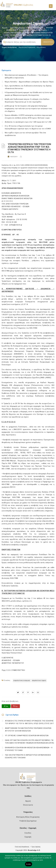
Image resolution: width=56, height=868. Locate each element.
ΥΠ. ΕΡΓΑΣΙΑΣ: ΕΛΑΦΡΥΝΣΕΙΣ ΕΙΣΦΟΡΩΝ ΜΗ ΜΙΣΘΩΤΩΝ (27, 736)
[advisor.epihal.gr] (38, 692)
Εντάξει (29, 864)
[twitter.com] (18, 692)
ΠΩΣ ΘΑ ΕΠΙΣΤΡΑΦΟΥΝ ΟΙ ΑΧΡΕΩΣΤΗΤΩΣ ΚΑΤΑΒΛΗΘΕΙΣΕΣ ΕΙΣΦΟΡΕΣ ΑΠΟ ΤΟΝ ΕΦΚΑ (28, 756)
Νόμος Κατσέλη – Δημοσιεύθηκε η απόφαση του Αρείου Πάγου (29, 82)
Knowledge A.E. (34, 850)
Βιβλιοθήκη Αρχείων (18, 28)
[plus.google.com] (33, 692)
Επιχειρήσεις (41, 47)
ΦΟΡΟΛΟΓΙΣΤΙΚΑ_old (36, 28)
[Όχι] (53, 862)
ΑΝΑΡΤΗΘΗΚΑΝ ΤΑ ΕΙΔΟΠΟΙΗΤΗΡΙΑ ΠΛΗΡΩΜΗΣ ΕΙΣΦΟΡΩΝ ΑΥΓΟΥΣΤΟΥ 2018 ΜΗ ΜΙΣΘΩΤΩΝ (28, 730)
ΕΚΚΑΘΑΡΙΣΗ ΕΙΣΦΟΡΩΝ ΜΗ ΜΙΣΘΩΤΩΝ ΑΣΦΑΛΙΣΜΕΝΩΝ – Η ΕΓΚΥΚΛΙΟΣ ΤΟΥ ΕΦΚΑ (29, 749)
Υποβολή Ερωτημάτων (28, 821)
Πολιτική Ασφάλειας (22, 847)
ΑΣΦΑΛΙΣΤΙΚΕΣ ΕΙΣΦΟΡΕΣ (22, 680)
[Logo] (28, 778)
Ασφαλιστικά (24, 30)
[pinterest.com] (28, 692)
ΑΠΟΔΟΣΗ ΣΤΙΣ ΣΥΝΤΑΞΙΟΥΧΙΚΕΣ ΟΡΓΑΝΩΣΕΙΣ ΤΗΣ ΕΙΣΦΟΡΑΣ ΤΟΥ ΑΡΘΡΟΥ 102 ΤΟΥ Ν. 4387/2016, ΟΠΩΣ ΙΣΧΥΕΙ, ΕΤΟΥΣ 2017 (29, 722)
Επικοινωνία (28, 805)
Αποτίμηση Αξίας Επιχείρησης (28, 817)
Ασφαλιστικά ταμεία (39, 30)
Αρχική (5, 28)
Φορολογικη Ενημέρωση (27, 47)
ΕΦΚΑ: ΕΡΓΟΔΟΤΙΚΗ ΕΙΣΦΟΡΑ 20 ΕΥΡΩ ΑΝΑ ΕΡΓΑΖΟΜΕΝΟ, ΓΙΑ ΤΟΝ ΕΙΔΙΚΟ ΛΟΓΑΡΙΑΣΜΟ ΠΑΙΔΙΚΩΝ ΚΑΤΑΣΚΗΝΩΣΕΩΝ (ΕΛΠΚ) (29, 742)
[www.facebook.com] (23, 692)
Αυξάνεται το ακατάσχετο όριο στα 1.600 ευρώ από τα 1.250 (28, 122)
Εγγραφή (28, 837)
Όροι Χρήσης (36, 847)
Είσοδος (28, 833)
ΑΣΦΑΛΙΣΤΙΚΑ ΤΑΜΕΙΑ (39, 680)
